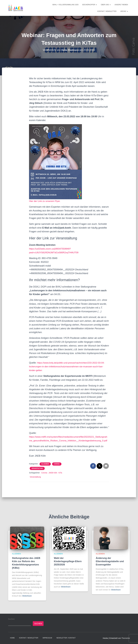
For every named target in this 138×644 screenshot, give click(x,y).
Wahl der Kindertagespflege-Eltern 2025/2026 (68, 561)
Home (12, 638)
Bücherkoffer (90, 5)
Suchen (11, 619)
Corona (57, 468)
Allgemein (45, 468)
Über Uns (106, 5)
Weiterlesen (27, 596)
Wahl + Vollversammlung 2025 (65, 5)
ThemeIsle (126, 638)
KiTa (60, 476)
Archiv (124, 11)
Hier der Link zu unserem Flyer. (45, 201)
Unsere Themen (121, 5)
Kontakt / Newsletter (107, 11)
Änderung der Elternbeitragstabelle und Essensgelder (110, 561)
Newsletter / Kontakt (66, 638)
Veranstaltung (37, 472)
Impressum (47, 638)
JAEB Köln (53, 476)
